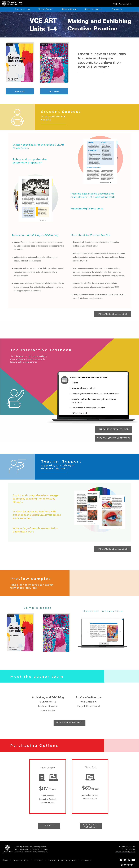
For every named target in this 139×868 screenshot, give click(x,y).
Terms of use (38, 860)
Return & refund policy (69, 860)
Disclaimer (52, 860)
